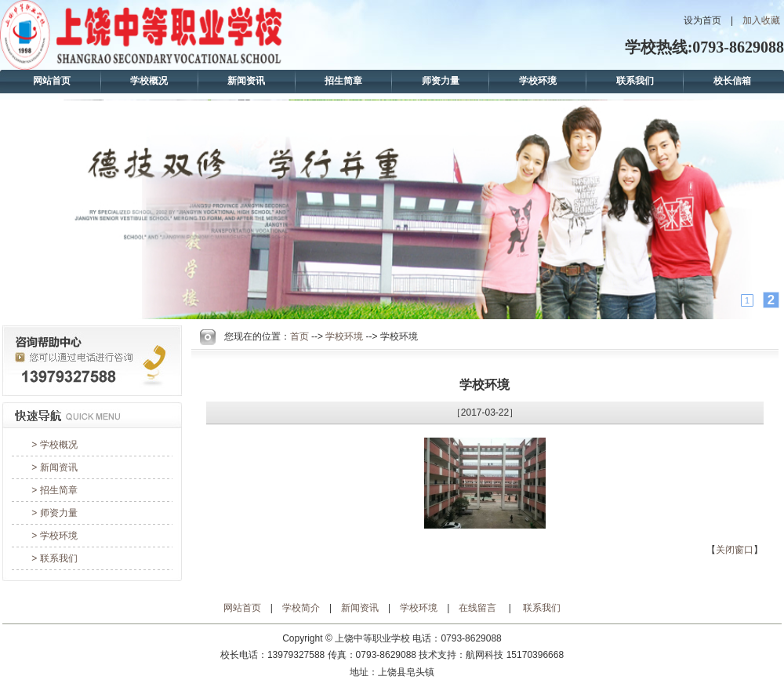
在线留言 (477, 608)
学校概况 (149, 81)
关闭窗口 (735, 550)
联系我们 (635, 81)
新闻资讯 (246, 81)
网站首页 (52, 81)
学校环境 (538, 81)
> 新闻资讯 (54, 467)
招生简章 (343, 81)
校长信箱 (732, 81)
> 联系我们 (54, 558)
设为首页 (702, 20)
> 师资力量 (54, 513)
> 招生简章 (54, 490)
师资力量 (441, 81)
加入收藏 (761, 20)
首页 (299, 336)
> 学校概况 (54, 445)
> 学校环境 (54, 536)
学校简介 (301, 608)
